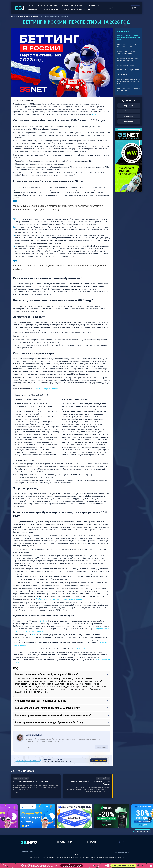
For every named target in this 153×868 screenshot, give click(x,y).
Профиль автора (101, 747)
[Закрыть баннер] (151, 866)
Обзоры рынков (45, 6)
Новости (32, 6)
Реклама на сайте (65, 842)
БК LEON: (44, 621)
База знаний (69, 10)
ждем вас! (81, 649)
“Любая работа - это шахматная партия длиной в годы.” (59, 599)
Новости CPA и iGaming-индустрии (28, 760)
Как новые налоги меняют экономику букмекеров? (127, 52)
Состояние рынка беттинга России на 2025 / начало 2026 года (128, 37)
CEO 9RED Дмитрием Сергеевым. (47, 389)
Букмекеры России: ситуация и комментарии (129, 89)
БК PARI (34, 635)
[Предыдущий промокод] (3, 819)
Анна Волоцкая (34, 735)
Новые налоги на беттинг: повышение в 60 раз (127, 45)
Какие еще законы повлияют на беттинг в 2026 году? (128, 59)
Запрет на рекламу (124, 74)
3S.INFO (95, 114)
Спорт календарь (61, 6)
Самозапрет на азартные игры (129, 70)
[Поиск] (116, 8)
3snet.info (97, 857)
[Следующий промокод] (150, 819)
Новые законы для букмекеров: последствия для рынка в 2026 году (129, 81)
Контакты (92, 842)
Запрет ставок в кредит (126, 65)
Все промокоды (142, 831)
